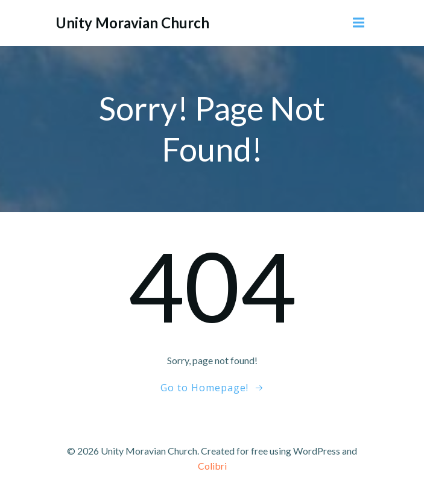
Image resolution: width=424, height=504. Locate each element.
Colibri (212, 466)
